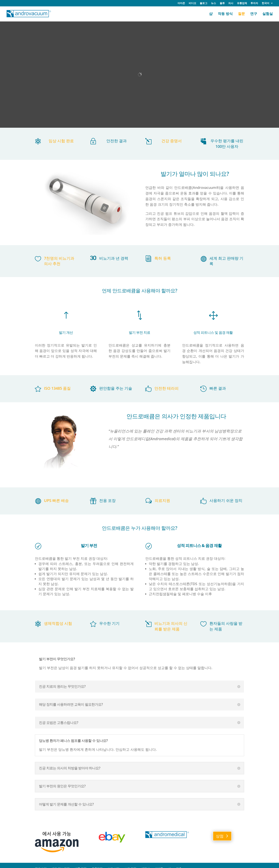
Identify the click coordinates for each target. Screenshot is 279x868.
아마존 (181, 3)
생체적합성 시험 (58, 623)
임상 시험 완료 (61, 141)
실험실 (268, 14)
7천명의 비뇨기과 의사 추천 (59, 261)
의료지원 (162, 500)
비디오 (192, 3)
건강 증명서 (172, 141)
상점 (220, 836)
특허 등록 (163, 258)
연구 (254, 14)
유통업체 (242, 3)
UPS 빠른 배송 (56, 500)
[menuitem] (267, 4)
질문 (241, 14)
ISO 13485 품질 (57, 388)
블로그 (204, 3)
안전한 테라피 (167, 388)
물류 (222, 3)
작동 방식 (225, 14)
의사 (231, 3)
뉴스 (214, 3)
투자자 (254, 3)
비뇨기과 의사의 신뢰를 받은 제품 (171, 626)
